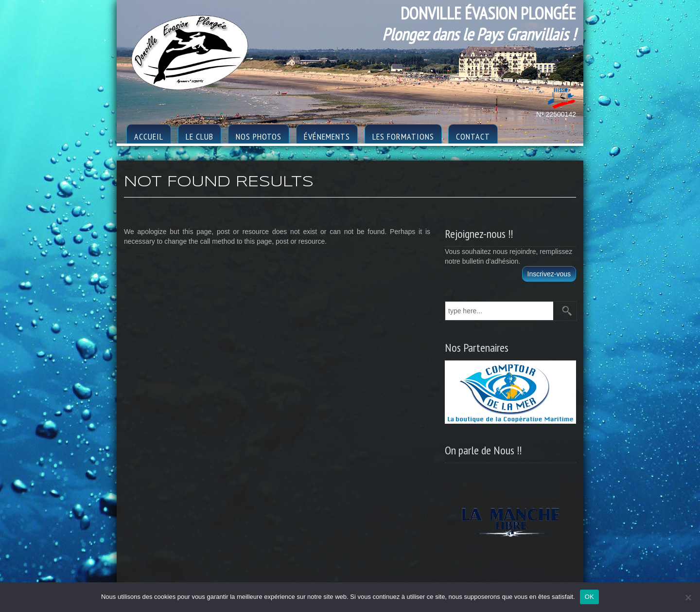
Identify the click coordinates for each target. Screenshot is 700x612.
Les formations (403, 136)
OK (589, 597)
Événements (327, 136)
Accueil (149, 136)
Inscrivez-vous (549, 274)
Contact (473, 136)
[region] (510, 519)
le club (200, 136)
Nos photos (259, 136)
